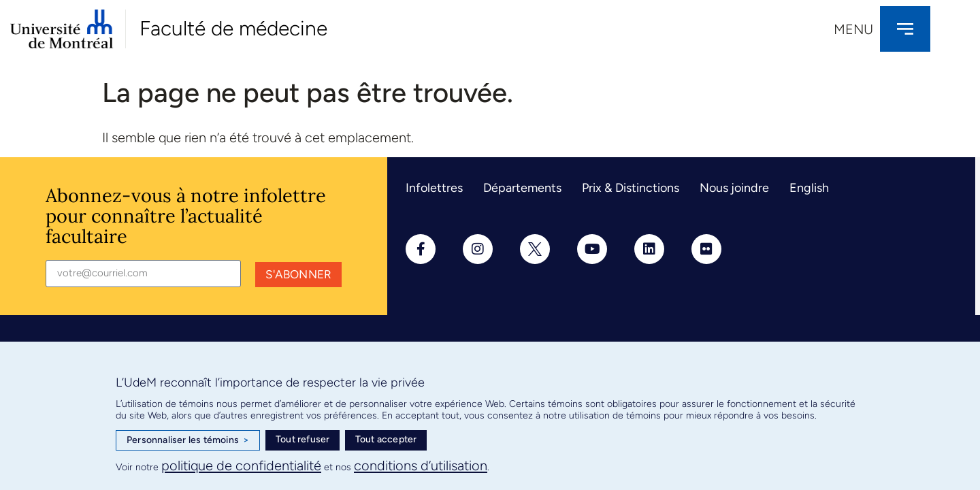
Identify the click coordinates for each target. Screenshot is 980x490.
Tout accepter (386, 439)
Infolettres (434, 188)
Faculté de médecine (233, 28)
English (809, 188)
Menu (853, 29)
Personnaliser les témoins (188, 440)
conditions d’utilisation (421, 465)
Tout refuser (303, 439)
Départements (522, 188)
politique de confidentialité (241, 465)
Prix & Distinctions (631, 188)
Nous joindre (734, 188)
